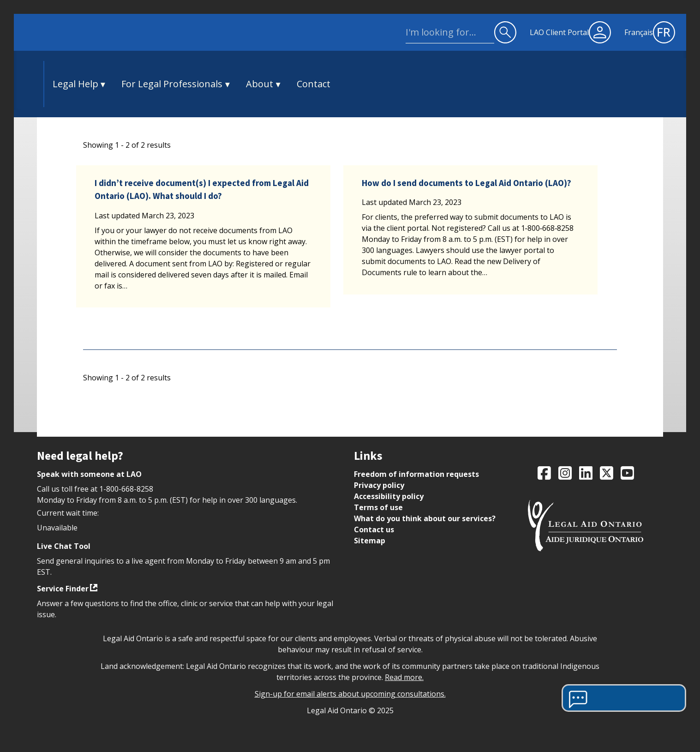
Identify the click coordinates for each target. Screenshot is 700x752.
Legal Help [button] (75, 84)
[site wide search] (450, 32)
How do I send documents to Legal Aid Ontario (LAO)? (467, 183)
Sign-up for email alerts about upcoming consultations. (350, 694)
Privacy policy (379, 485)
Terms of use (378, 507)
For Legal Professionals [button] (172, 84)
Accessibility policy (389, 496)
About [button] (260, 84)
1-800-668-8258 (126, 489)
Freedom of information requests (416, 474)
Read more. (404, 677)
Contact (314, 84)
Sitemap (370, 541)
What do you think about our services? (425, 518)
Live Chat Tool (64, 546)
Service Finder (63, 589)
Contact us (374, 529)
